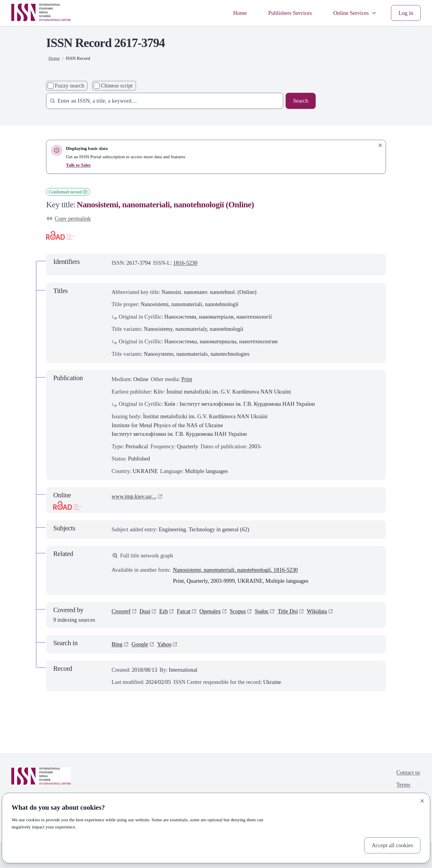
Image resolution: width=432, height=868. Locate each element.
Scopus (238, 611)
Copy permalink (69, 218)
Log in (406, 13)
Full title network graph (143, 556)
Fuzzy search (69, 86)
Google (140, 644)
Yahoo (164, 644)
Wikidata (317, 611)
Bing (117, 644)
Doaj (145, 611)
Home (240, 13)
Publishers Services (290, 13)
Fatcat (184, 611)
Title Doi (288, 611)
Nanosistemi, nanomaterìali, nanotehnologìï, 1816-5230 (235, 570)
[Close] (422, 801)
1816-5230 (185, 263)
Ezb (163, 611)
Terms (403, 785)
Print (187, 379)
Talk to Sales (79, 165)
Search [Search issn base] (301, 101)
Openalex (210, 611)
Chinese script (117, 86)
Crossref (121, 611)
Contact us (408, 772)
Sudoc (262, 611)
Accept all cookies (392, 845)
